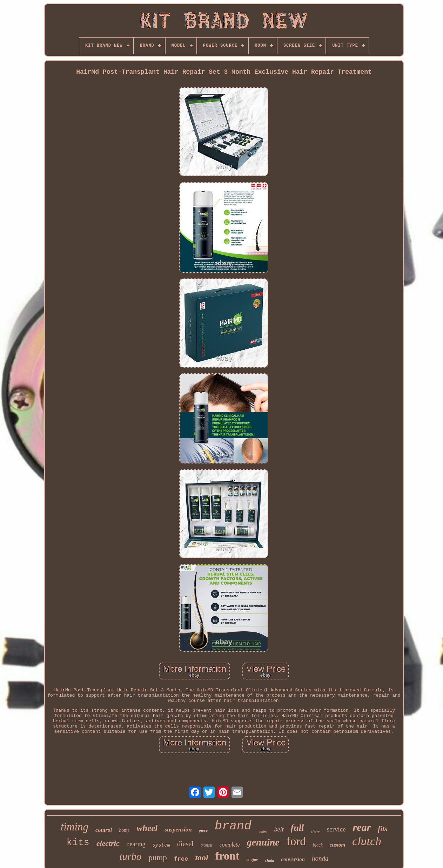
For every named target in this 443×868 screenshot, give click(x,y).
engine (252, 860)
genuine (263, 842)
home (124, 830)
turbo (130, 856)
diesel (185, 844)
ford (296, 841)
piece (203, 830)
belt (279, 829)
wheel (147, 828)
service (336, 829)
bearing (136, 844)
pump (157, 858)
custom (337, 845)
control (104, 830)
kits (78, 843)
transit (207, 845)
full (297, 828)
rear (362, 827)
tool (202, 857)
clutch (367, 841)
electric (108, 843)
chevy (315, 831)
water (263, 831)
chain (270, 860)
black (318, 845)
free (181, 859)
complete (230, 845)
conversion (293, 859)
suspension (178, 830)
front (227, 856)
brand (233, 826)
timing (75, 827)
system (161, 845)
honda (320, 858)
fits (382, 829)
